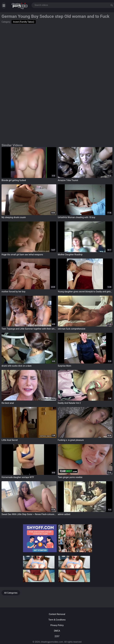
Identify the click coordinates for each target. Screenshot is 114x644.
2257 (57, 636)
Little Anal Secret (10, 440)
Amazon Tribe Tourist (68, 180)
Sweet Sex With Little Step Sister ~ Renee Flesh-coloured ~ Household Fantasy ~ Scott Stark (29, 514)
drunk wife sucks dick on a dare (16, 366)
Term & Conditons (57, 620)
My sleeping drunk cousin (14, 217)
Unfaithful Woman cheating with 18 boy (77, 217)
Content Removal (57, 614)
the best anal (8, 403)
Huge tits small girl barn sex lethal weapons (22, 255)
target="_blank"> (29, 163)
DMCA (57, 631)
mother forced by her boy (13, 292)
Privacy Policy (57, 625)
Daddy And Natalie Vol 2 (69, 403)
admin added (64, 514)
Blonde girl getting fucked (14, 180)
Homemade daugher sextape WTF (18, 477)
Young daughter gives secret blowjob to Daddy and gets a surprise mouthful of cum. (85, 292)
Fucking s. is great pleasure (71, 440)
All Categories (11, 593)
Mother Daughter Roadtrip (70, 255)
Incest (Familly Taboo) (24, 22)
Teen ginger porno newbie (70, 477)
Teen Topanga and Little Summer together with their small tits (29, 329)
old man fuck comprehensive (72, 329)
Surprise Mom (65, 366)
